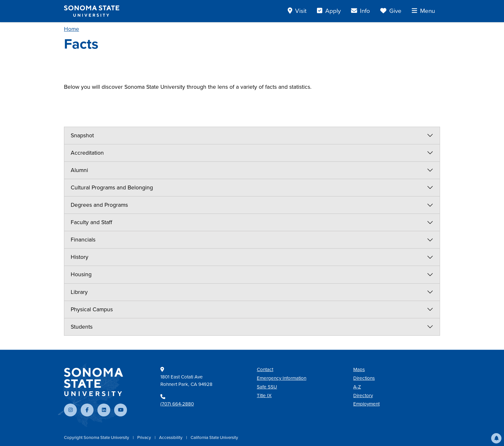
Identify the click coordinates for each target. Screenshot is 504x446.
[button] (496, 438)
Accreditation (87, 153)
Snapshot (82, 135)
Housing (81, 274)
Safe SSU (267, 387)
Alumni (79, 170)
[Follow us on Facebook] (87, 410)
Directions (364, 378)
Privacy (145, 437)
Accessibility (171, 437)
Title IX (264, 396)
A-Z (357, 387)
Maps (359, 369)
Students (82, 327)
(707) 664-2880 (177, 404)
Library (79, 292)
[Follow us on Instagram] (70, 410)
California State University (214, 437)
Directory (363, 396)
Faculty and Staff (91, 222)
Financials (83, 240)
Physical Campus (92, 309)
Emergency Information (282, 378)
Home (72, 29)
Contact (265, 369)
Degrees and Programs (99, 205)
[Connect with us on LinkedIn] (104, 410)
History (80, 257)
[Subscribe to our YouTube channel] (121, 410)
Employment (366, 404)
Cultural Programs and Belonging (112, 187)
